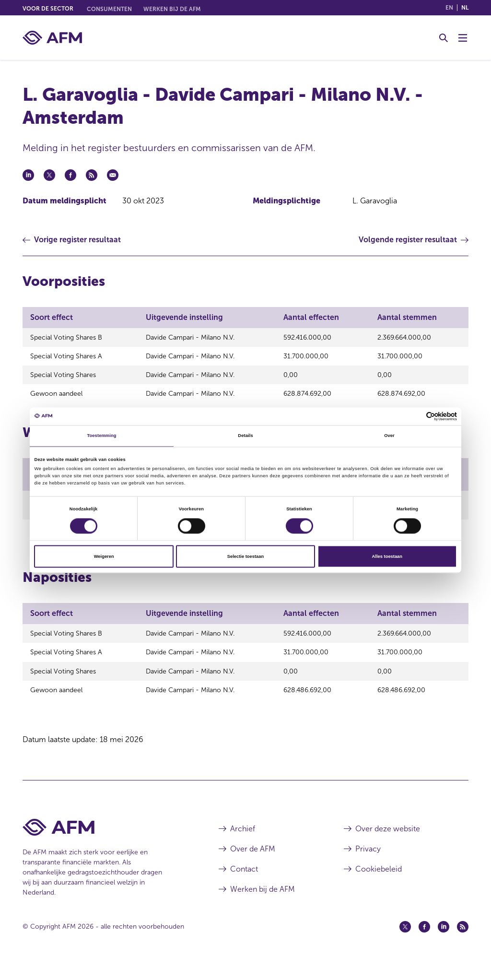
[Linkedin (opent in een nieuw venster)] (444, 943)
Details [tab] (245, 436)
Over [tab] (389, 436)
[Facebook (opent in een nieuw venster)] (424, 943)
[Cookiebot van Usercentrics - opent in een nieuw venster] (415, 416)
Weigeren (104, 556)
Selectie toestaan (245, 556)
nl (465, 8)
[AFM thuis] (52, 38)
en (449, 8)
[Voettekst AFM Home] (106, 844)
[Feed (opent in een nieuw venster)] (463, 943)
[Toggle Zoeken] (444, 38)
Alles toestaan (387, 556)
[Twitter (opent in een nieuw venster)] (405, 943)
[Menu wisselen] (463, 38)
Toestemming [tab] (101, 436)
